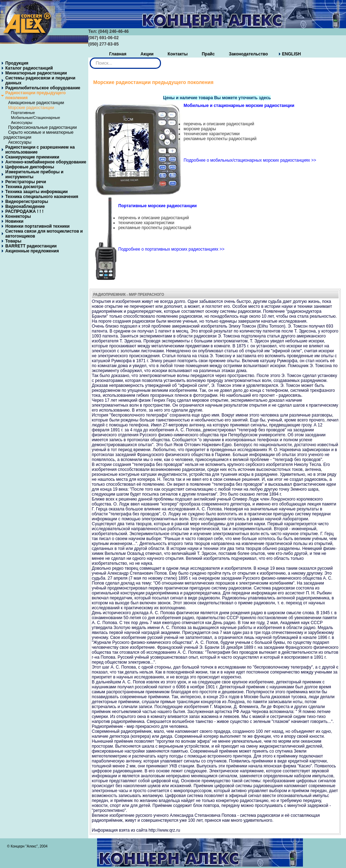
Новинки (14, 221)
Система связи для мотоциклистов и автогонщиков (44, 234)
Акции (147, 54)
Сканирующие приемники (32, 157)
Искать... (90, 58)
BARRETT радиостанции (31, 246)
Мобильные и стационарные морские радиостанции (239, 106)
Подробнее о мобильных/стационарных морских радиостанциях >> (250, 160)
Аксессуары (22, 122)
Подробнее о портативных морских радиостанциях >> (171, 249)
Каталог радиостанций (29, 68)
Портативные (23, 113)
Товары (13, 241)
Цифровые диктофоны (30, 167)
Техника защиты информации (37, 192)
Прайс (208, 54)
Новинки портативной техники (37, 226)
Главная (118, 54)
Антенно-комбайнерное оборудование (46, 162)
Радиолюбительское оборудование (43, 88)
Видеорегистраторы (27, 202)
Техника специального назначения (42, 197)
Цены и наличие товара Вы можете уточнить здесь (217, 98)
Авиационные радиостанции (36, 103)
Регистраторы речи (26, 182)
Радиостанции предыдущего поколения (35, 95)
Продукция (17, 63)
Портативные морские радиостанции (157, 206)
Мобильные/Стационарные (35, 118)
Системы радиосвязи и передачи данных (40, 80)
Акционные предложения (32, 251)
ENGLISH (291, 54)
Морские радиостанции (31, 108)
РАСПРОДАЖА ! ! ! (24, 211)
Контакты (178, 54)
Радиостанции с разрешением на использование (40, 150)
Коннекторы (18, 216)
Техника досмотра (24, 187)
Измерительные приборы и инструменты (34, 174)
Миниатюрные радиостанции (36, 73)
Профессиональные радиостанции (42, 127)
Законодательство (248, 54)
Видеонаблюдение (25, 206)
